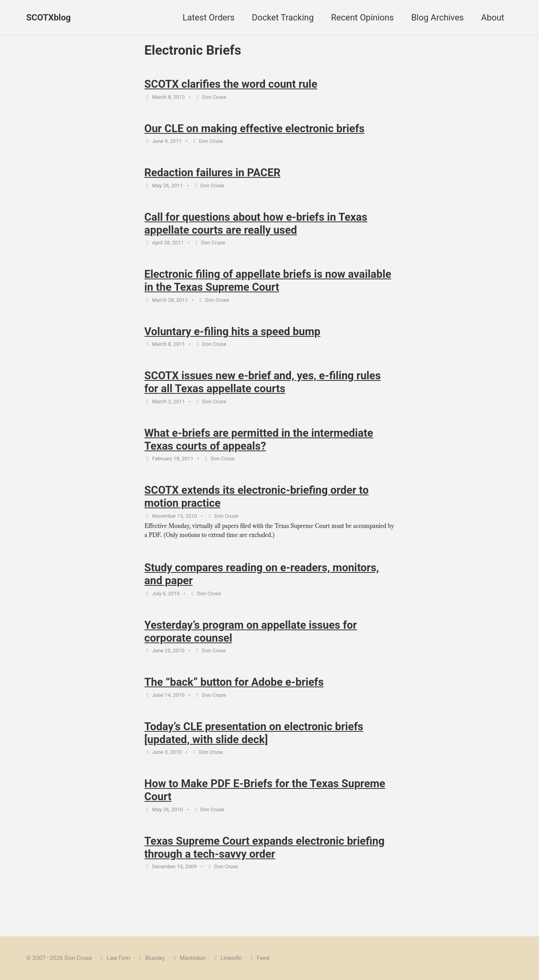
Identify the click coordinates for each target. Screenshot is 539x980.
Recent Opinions (363, 18)
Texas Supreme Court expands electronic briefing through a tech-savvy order (265, 861)
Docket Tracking (283, 18)
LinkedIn (230, 958)
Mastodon (190, 958)
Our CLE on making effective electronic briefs (255, 130)
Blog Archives (437, 18)
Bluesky (152, 958)
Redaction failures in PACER (213, 176)
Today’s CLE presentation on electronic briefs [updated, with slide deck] (254, 745)
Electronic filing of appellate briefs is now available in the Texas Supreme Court (268, 285)
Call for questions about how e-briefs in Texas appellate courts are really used (256, 227)
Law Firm (115, 958)
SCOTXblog (49, 18)
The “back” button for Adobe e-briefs (234, 693)
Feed (262, 958)
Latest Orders (209, 18)
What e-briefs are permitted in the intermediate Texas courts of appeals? (259, 447)
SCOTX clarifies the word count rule (231, 85)
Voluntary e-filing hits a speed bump (232, 337)
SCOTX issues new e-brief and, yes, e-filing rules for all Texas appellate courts (263, 388)
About (493, 18)
